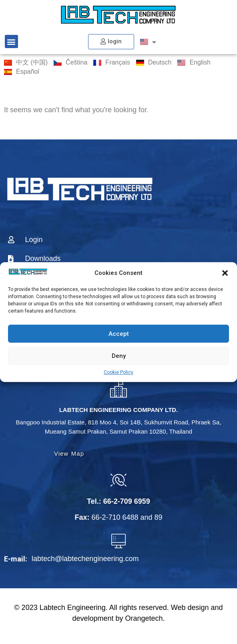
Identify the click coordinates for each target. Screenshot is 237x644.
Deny (119, 356)
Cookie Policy (118, 372)
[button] (225, 273)
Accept (119, 334)
